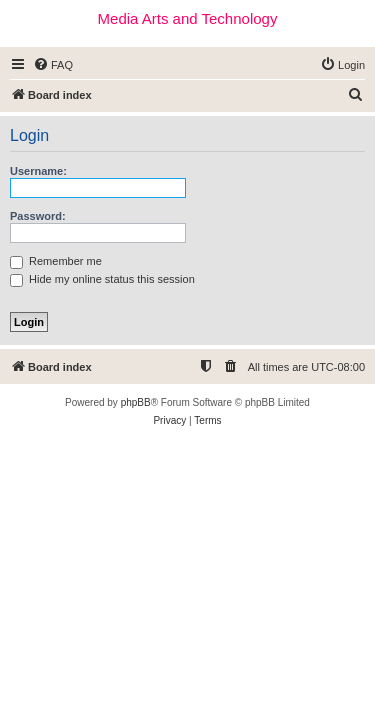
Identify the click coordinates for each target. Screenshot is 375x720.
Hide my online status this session (102, 279)
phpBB (136, 402)
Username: (38, 171)
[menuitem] (53, 65)
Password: (38, 216)
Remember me (56, 261)
